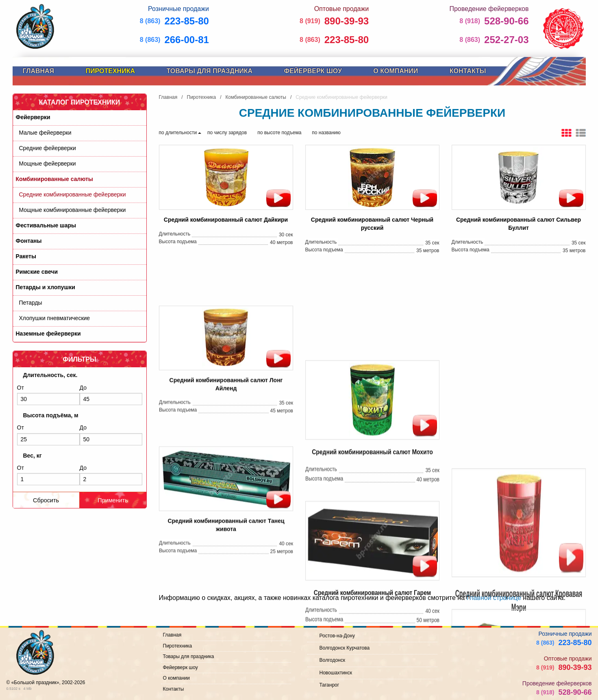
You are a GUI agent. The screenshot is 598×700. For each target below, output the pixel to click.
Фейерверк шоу (313, 71)
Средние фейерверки (48, 148)
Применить (113, 500)
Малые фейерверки (45, 133)
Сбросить (46, 500)
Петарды (31, 303)
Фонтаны (29, 241)
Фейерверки (33, 117)
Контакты (468, 71)
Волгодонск (333, 660)
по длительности (178, 133)
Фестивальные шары (46, 225)
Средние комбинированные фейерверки (73, 194)
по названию (326, 133)
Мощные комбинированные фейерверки (73, 210)
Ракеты (26, 256)
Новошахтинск (336, 673)
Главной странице (494, 598)
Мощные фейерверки (48, 164)
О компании (396, 71)
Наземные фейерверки (48, 334)
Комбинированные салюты (54, 179)
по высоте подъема (279, 133)
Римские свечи (37, 272)
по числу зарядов (227, 133)
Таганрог (329, 685)
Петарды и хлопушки (46, 287)
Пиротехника (110, 71)
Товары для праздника (209, 71)
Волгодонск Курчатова (345, 648)
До (111, 395)
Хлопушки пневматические (55, 318)
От (48, 395)
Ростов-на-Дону (337, 636)
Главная (39, 71)
